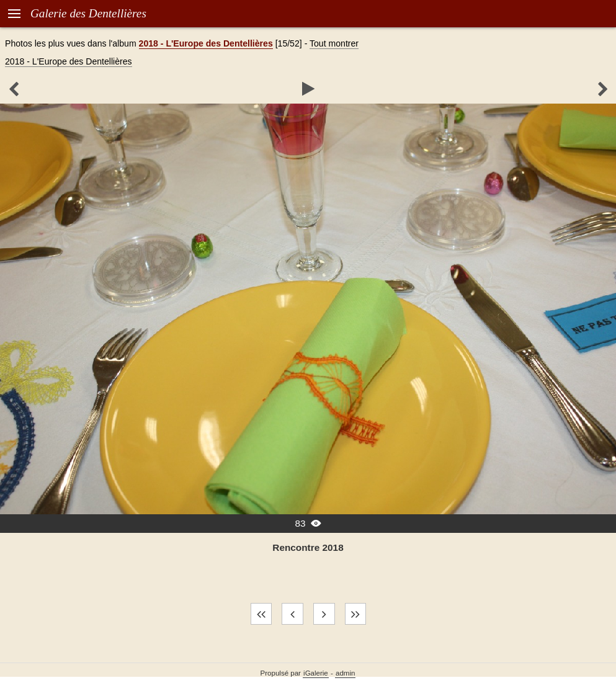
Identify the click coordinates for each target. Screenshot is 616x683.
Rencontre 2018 (308, 547)
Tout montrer (334, 43)
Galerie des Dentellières (88, 13)
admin (345, 673)
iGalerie (316, 673)
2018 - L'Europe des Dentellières (206, 43)
